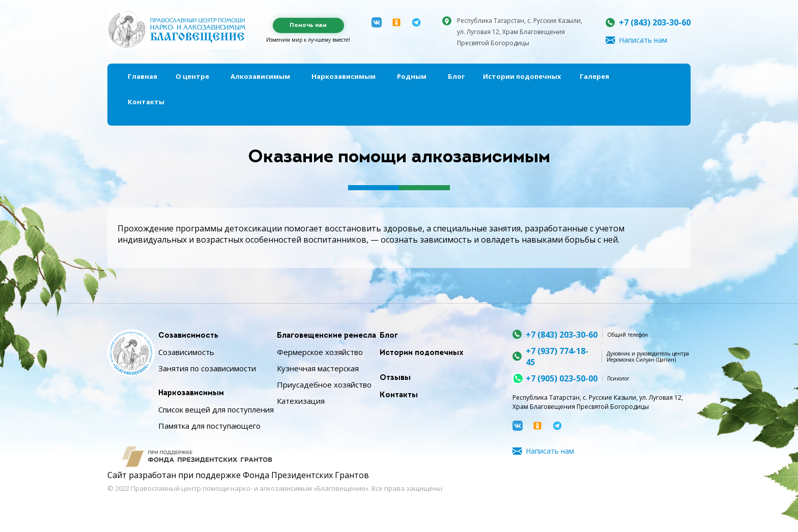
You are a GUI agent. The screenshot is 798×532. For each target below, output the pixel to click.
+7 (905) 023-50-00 (562, 378)
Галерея (594, 76)
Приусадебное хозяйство (324, 385)
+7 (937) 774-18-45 (557, 357)
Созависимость (188, 336)
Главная (142, 76)
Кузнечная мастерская (318, 368)
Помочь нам (308, 25)
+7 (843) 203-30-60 (655, 22)
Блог (456, 76)
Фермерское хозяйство (320, 352)
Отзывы (395, 378)
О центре (192, 76)
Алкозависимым (260, 76)
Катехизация (301, 401)
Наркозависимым (344, 76)
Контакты (146, 102)
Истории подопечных (522, 76)
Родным (412, 76)
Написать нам (643, 40)
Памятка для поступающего (209, 426)
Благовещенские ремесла (326, 336)
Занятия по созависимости (207, 368)
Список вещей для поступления (216, 409)
